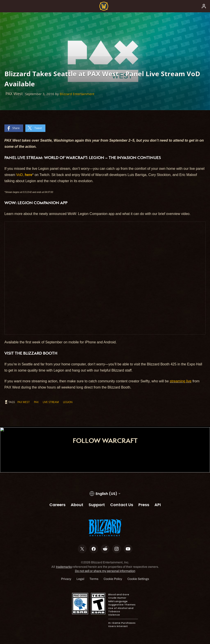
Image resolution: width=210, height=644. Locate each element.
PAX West (24, 402)
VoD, (24, 175)
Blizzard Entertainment (77, 94)
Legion (68, 402)
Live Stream (51, 402)
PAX (36, 402)
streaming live (181, 381)
